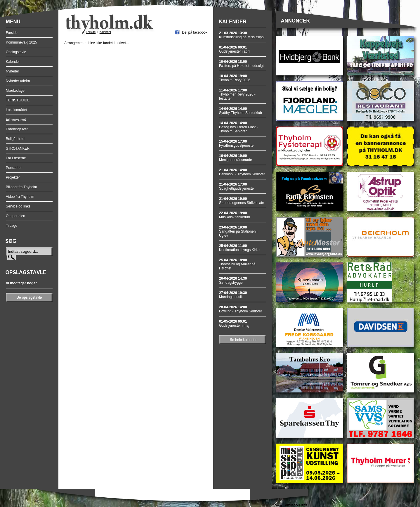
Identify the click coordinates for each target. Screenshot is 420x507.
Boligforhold (15, 139)
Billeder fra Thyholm (21, 187)
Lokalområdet (17, 110)
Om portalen (15, 216)
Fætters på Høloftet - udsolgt (241, 64)
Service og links (18, 206)
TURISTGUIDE (18, 100)
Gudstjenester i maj (234, 323)
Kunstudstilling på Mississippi (242, 35)
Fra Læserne (16, 158)
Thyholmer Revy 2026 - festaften (237, 94)
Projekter (13, 177)
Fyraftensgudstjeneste (236, 143)
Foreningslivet (17, 129)
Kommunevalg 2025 (21, 42)
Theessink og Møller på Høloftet (237, 264)
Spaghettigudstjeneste (236, 186)
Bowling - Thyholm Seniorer (241, 309)
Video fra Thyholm (20, 197)
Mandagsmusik (233, 295)
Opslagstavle (16, 52)
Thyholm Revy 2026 (235, 78)
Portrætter (14, 168)
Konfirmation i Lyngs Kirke (239, 248)
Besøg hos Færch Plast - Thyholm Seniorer (238, 127)
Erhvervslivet (16, 120)
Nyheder (12, 71)
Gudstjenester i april (235, 49)
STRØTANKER (18, 148)
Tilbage (12, 226)
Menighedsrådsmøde (236, 158)
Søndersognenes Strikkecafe (242, 201)
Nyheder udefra (18, 81)
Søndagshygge (233, 281)
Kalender (13, 62)
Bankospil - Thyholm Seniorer (242, 172)
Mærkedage (15, 91)
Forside (12, 33)
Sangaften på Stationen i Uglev (238, 231)
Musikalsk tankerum (235, 215)
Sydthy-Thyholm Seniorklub (241, 111)
